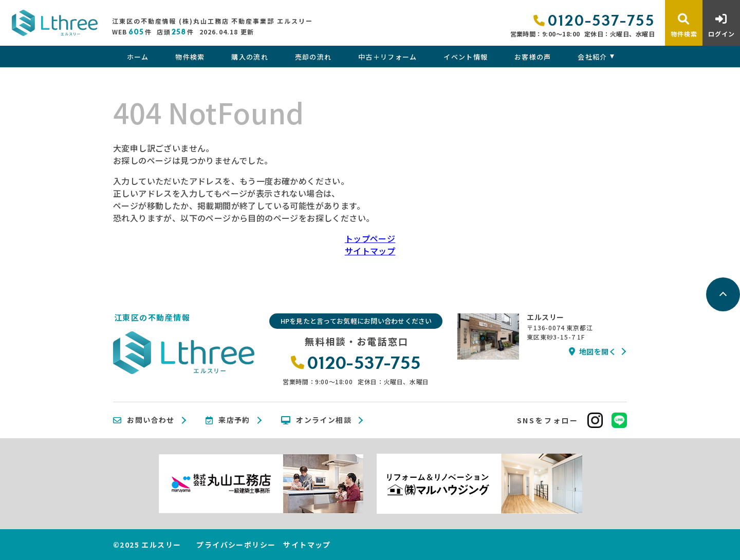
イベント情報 (466, 57)
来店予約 (228, 420)
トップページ (370, 238)
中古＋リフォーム (387, 57)
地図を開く (593, 351)
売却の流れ (313, 57)
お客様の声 (533, 57)
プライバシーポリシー (236, 545)
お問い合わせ (144, 420)
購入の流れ (250, 57)
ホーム (138, 57)
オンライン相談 (316, 420)
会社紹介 (592, 57)
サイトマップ (370, 251)
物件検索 (190, 57)
